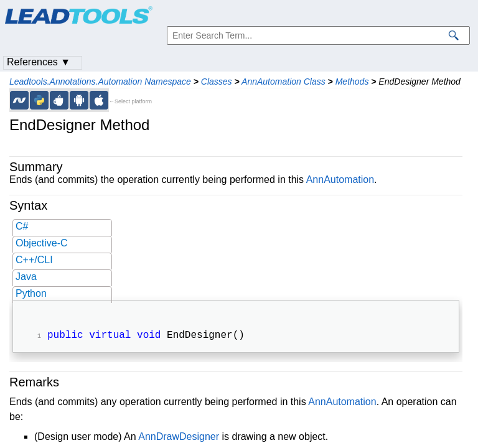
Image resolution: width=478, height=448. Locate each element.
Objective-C (42, 243)
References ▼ (39, 62)
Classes (217, 82)
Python (31, 293)
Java (26, 277)
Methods (352, 82)
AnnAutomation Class (284, 82)
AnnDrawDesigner (179, 438)
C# (22, 226)
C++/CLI (34, 260)
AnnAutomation (340, 180)
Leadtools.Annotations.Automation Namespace (100, 82)
